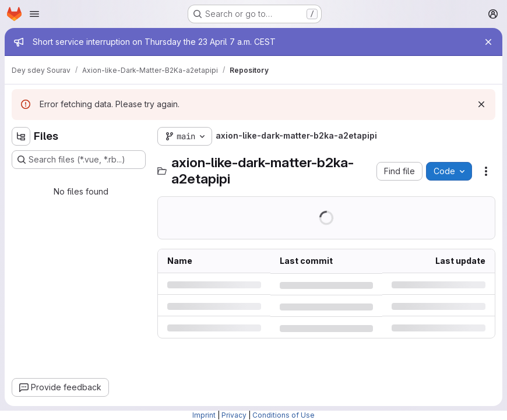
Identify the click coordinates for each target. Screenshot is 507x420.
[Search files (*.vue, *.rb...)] (79, 160)
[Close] (488, 42)
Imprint (204, 415)
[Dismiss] (481, 104)
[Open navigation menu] (34, 14)
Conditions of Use (284, 415)
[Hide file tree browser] (21, 136)
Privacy (234, 415)
